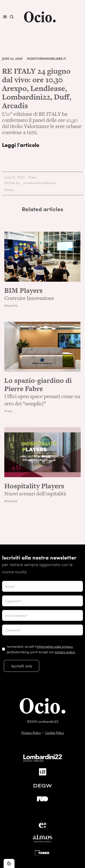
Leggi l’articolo (21, 145)
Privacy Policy (31, 733)
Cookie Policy (55, 733)
